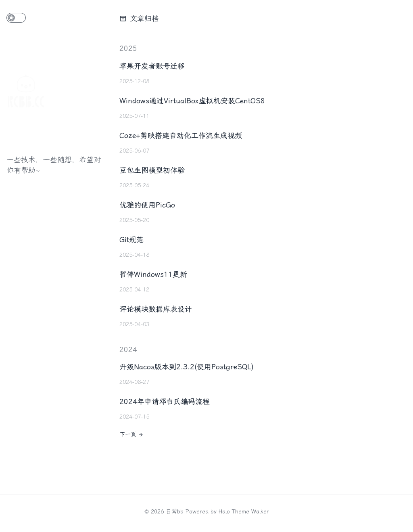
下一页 (131, 435)
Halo (224, 512)
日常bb (175, 512)
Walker (260, 512)
